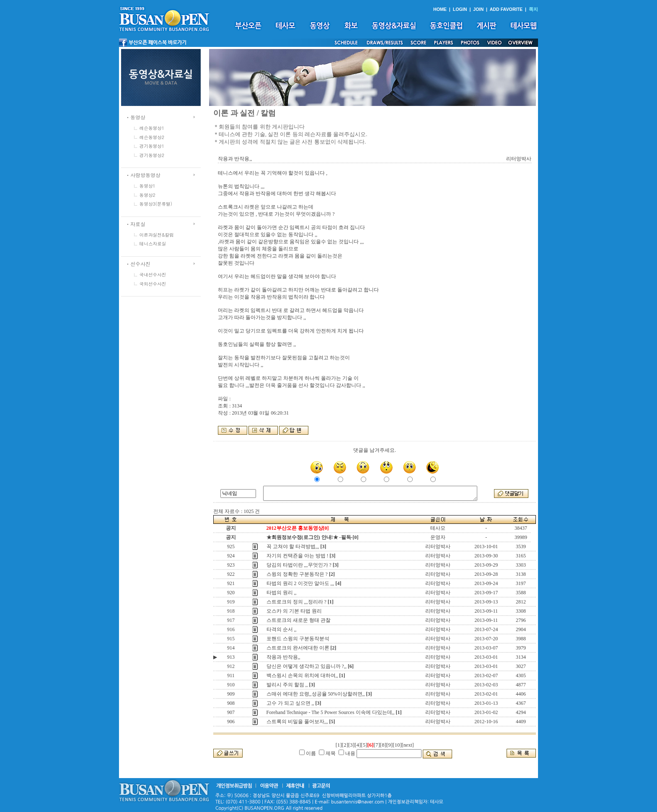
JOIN (478, 9)
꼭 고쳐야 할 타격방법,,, (293, 546)
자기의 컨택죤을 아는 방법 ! (297, 556)
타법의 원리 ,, (282, 593)
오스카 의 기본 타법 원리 (294, 611)
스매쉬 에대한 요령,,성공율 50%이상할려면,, (316, 694)
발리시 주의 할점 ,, (287, 685)
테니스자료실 (153, 244)
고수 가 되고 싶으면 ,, (290, 703)
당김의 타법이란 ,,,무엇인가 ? (299, 565)
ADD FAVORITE (506, 9)
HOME (440, 9)
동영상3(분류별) (156, 204)
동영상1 (147, 186)
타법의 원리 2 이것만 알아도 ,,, (300, 583)
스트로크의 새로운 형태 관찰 (299, 620)
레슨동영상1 (152, 128)
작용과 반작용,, (283, 657)
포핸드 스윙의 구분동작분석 (298, 639)
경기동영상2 (152, 155)
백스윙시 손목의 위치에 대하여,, (302, 675)
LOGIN (460, 9)
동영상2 (147, 195)
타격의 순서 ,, (282, 629)
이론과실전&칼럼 (157, 235)
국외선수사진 (153, 284)
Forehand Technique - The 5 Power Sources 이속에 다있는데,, (331, 712)
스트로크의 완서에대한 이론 (298, 648)
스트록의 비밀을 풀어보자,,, (297, 722)
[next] (408, 745)
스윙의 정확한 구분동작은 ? (297, 574)
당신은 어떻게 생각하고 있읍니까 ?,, (307, 666)
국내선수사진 (153, 275)
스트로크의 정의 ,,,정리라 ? (296, 602)
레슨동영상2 (152, 137)
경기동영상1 (152, 146)
